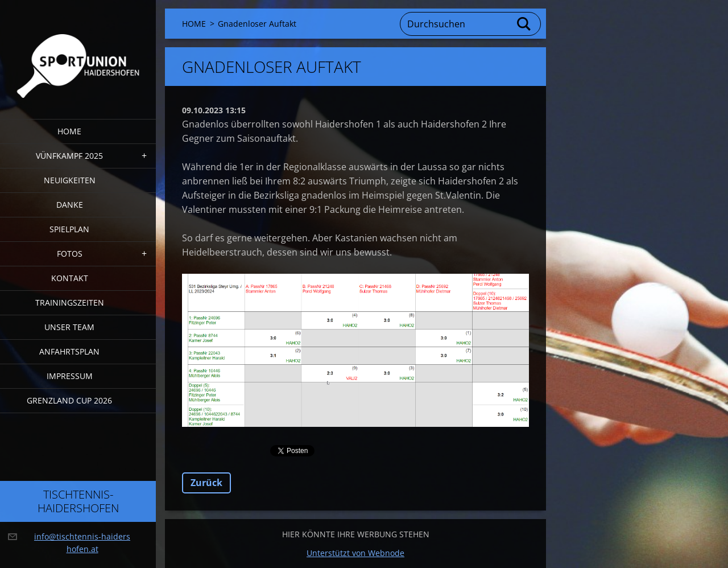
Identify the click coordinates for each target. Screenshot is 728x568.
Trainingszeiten (70, 302)
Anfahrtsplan (69, 351)
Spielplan (69, 229)
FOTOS (70, 254)
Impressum (70, 376)
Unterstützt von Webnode (355, 553)
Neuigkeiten (70, 180)
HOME (69, 131)
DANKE (70, 205)
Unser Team (69, 327)
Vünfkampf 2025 (69, 156)
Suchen (524, 24)
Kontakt (70, 278)
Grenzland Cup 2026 (69, 400)
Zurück (206, 483)
